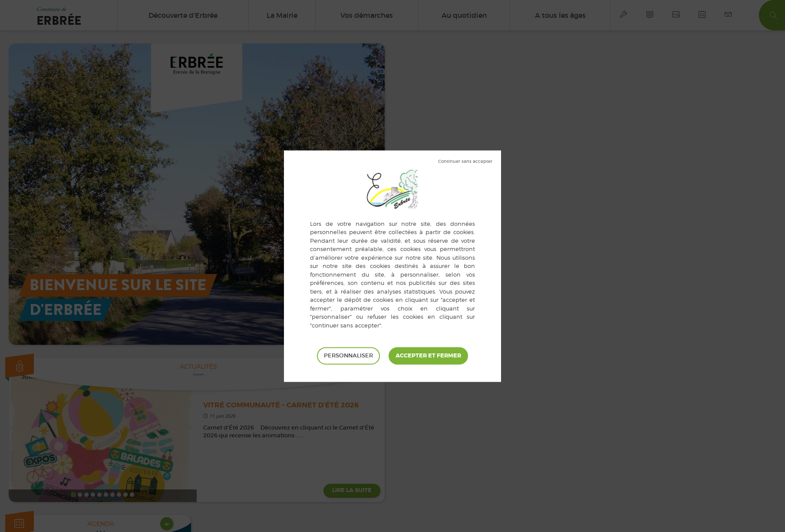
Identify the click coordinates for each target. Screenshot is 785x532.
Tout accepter (428, 356)
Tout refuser (465, 162)
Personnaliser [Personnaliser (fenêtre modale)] (348, 355)
